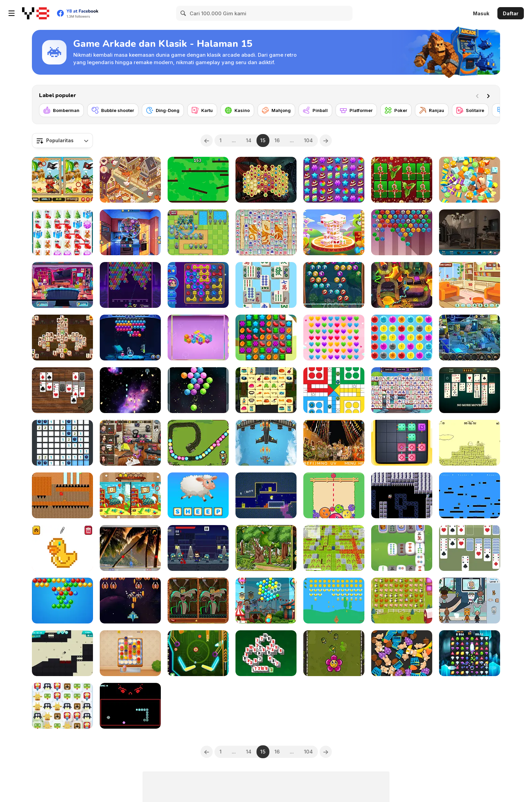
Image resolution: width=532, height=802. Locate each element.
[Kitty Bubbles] (402, 232)
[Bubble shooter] (113, 110)
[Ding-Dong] (163, 110)
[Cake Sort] (130, 653)
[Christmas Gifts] (62, 232)
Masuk (481, 13)
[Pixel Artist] (62, 548)
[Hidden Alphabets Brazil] (334, 443)
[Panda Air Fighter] (266, 443)
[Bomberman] (61, 110)
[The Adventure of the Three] (62, 495)
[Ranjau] (432, 110)
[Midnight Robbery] (470, 338)
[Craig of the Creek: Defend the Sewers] (198, 443)
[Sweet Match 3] (266, 338)
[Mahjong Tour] (402, 548)
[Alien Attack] (130, 601)
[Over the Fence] (402, 601)
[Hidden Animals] (266, 548)
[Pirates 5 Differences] (62, 180)
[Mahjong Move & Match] (402, 390)
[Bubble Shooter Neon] (130, 285)
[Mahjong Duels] (62, 338)
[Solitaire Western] (62, 390)
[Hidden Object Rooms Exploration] (62, 285)
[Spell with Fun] (198, 495)
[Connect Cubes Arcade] (402, 443)
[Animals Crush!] (62, 706)
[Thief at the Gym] (130, 443)
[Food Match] (130, 232)
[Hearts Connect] (334, 338)
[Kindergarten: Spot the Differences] (130, 495)
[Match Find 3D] (402, 653)
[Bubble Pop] (402, 338)
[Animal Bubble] (334, 285)
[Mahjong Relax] (266, 285)
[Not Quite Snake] (130, 706)
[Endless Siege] (198, 232)
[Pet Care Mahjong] (266, 390)
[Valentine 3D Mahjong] (334, 232)
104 (308, 140)
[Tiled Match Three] (470, 180)
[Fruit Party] (334, 495)
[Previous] (207, 141)
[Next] (490, 95)
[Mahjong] (276, 110)
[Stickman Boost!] (62, 653)
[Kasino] (237, 110)
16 (277, 140)
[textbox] (62, 141)
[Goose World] (130, 180)
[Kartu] (202, 110)
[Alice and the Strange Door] (266, 495)
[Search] (184, 13)
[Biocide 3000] (402, 495)
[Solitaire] (470, 110)
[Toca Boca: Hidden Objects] (470, 601)
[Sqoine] (470, 495)
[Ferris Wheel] (266, 601)
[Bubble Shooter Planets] (198, 390)
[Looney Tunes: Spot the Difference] (198, 601)
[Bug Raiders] (334, 653)
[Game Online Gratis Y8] (36, 13)
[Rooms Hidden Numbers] (470, 285)
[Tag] (198, 180)
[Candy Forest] (334, 180)
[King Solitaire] (470, 548)
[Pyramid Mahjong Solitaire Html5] (266, 653)
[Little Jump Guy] (470, 443)
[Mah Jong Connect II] (266, 232)
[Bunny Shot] (334, 601)
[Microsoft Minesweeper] (62, 443)
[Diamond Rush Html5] (470, 653)
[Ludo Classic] (334, 390)
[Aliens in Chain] (198, 285)
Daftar (511, 13)
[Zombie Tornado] (198, 548)
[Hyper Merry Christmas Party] (402, 180)
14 (249, 140)
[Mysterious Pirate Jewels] (266, 180)
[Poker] (396, 110)
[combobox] (62, 141)
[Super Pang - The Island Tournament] (130, 548)
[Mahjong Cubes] (198, 338)
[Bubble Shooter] (62, 601)
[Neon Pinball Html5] (198, 653)
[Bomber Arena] (334, 548)
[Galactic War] (130, 390)
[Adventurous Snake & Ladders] (402, 285)
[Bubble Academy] (130, 338)
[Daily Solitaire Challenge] (470, 390)
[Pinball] (315, 110)
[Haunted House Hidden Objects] (470, 232)
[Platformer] (356, 110)
